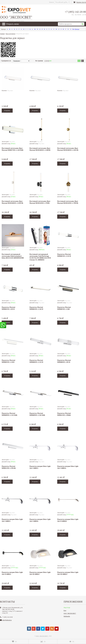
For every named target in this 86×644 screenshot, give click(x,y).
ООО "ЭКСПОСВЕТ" (70, 613)
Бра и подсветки (10, 34)
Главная (2, 34)
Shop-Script (67, 608)
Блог (65, 610)
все (50, 61)
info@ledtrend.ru (7, 620)
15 (45, 61)
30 (47, 61)
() (14, 642)
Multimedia (67, 616)
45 (48, 61)
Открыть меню (11, 24)
